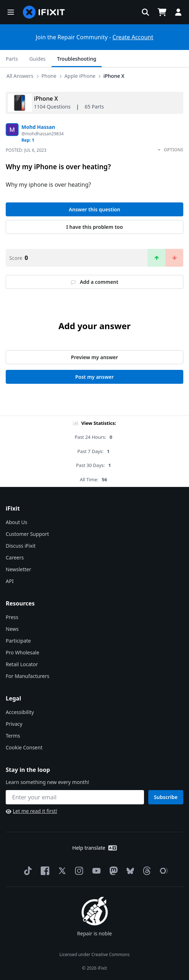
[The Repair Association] (163, 871)
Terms (13, 736)
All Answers (20, 76)
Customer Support (27, 534)
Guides (38, 59)
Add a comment (94, 282)
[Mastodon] (112, 871)
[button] (11, 12)
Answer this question (95, 209)
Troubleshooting (77, 59)
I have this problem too (94, 227)
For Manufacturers (28, 676)
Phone (49, 76)
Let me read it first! (31, 811)
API (10, 581)
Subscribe (166, 797)
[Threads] (145, 871)
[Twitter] (61, 871)
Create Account (133, 37)
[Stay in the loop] (75, 797)
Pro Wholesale (23, 652)
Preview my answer (95, 357)
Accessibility (20, 712)
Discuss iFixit (21, 546)
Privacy (14, 724)
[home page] (44, 12)
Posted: (26, 150)
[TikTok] (26, 871)
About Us (16, 522)
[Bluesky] (129, 871)
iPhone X (114, 76)
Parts (12, 59)
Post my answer (94, 377)
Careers (15, 557)
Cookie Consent (24, 747)
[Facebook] (44, 871)
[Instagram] (78, 871)
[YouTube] (95, 871)
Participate (18, 641)
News (12, 629)
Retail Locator (22, 664)
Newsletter (18, 569)
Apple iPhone (80, 76)
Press (12, 617)
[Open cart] (162, 12)
